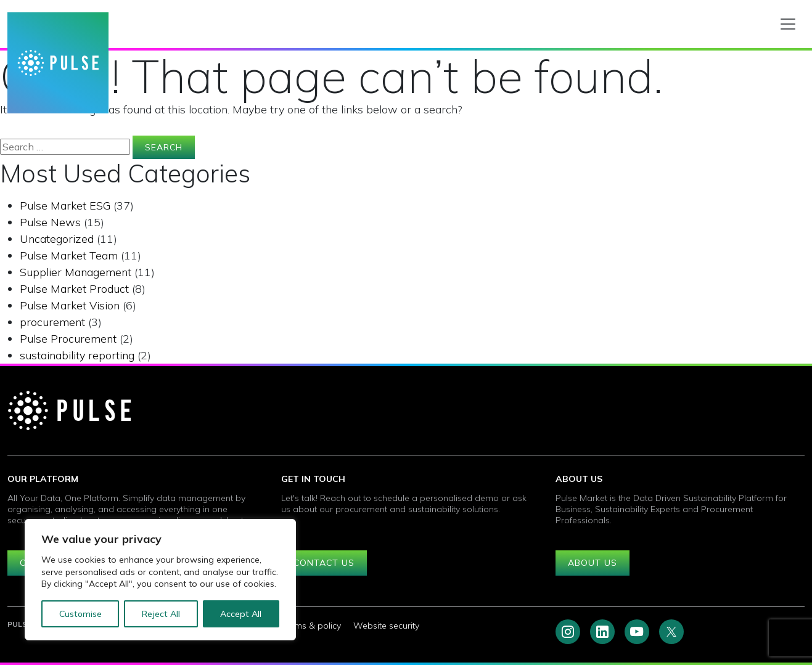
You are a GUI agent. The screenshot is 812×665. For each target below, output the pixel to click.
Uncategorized (57, 239)
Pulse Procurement (68, 339)
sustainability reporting (77, 355)
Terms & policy (311, 626)
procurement (52, 322)
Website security (386, 626)
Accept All (241, 614)
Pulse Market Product (74, 289)
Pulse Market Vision (70, 305)
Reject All (161, 614)
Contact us (324, 563)
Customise (80, 614)
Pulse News (50, 222)
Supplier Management (76, 272)
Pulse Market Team (69, 255)
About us (593, 563)
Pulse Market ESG (65, 206)
